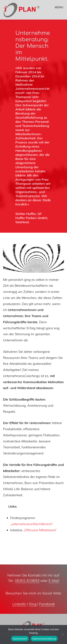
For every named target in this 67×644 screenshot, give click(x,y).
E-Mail (54, 581)
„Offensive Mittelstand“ (40, 530)
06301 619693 (27, 581)
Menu (59, 7)
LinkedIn (19, 604)
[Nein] (63, 634)
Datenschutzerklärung (44, 639)
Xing (33, 604)
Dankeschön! (20, 639)
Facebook (47, 604)
